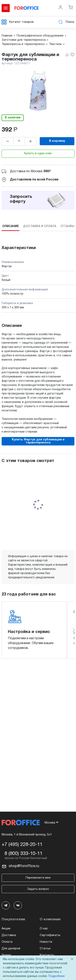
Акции (6, 929)
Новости (46, 942)
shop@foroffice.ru (24, 866)
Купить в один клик (38, 153)
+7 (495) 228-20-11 (22, 845)
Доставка (9, 935)
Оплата (7, 942)
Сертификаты (50, 935)
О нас (44, 929)
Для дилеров (11, 949)
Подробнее (57, 976)
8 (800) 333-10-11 (23, 854)
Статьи (45, 949)
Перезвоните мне (38, 878)
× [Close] (72, 959)
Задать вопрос (38, 889)
